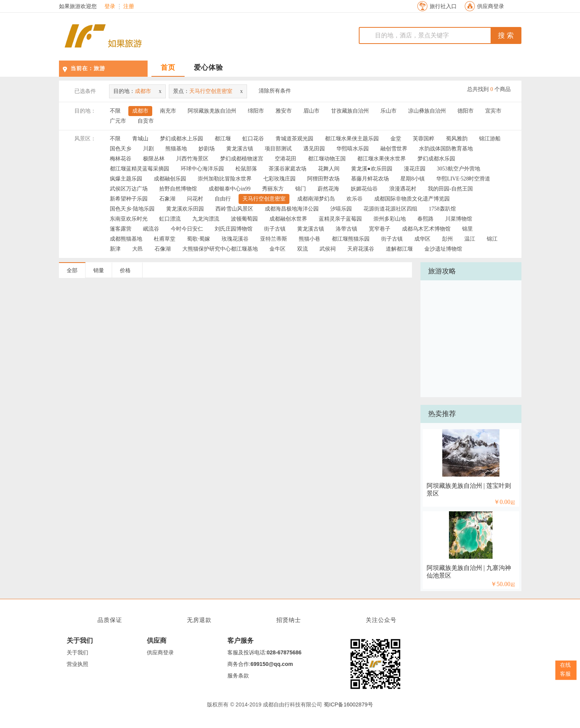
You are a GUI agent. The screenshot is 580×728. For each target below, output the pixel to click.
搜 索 (506, 35)
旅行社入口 (443, 6)
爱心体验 (208, 67)
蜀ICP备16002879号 (348, 704)
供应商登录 (491, 6)
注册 (129, 7)
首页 (168, 67)
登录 (110, 7)
